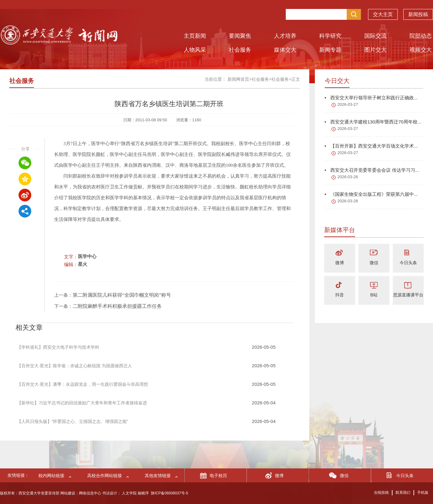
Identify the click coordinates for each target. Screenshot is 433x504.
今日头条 (408, 263)
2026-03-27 (348, 104)
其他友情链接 (158, 476)
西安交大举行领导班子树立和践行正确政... (371, 98)
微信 (374, 263)
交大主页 (383, 13)
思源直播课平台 (408, 295)
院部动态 (421, 36)
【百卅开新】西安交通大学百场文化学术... (371, 146)
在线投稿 (381, 493)
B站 (374, 295)
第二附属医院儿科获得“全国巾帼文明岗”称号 (122, 295)
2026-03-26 (348, 177)
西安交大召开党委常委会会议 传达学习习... (372, 170)
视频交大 (421, 50)
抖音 (340, 295)
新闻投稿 (418, 13)
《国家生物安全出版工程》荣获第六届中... (371, 194)
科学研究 (330, 36)
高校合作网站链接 (105, 476)
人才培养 (285, 36)
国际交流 (375, 36)
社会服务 (240, 50)
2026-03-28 (348, 201)
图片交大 (375, 50)
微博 (340, 263)
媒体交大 (285, 50)
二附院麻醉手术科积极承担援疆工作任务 (117, 306)
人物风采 (195, 50)
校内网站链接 (51, 476)
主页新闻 (195, 36)
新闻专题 (330, 50)
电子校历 (218, 476)
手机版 (423, 493)
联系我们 (403, 493)
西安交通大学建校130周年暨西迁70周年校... (373, 122)
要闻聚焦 (240, 36)
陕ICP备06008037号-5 (169, 493)
